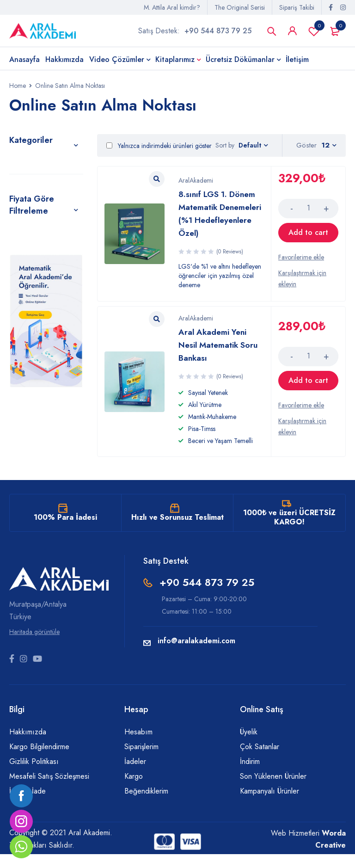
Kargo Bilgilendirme (39, 760)
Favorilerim (314, 32)
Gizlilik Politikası (34, 775)
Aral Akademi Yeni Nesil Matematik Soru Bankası (217, 357)
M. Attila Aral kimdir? (172, 7)
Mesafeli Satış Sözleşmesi (49, 790)
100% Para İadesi (65, 531)
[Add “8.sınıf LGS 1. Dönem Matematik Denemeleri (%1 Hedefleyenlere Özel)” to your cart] (308, 240)
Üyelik (249, 746)
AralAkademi (196, 181)
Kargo (134, 790)
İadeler (135, 775)
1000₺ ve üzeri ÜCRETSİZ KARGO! (289, 531)
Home (18, 89)
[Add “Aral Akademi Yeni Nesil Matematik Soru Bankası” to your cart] (308, 393)
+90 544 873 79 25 (218, 32)
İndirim (250, 775)
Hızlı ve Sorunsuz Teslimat (177, 531)
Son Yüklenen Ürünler (273, 790)
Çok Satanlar (260, 760)
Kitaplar (24, 186)
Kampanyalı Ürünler (269, 805)
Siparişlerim (141, 760)
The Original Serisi (240, 7)
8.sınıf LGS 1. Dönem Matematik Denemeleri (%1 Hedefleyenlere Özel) (217, 221)
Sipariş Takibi (297, 7)
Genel (20, 165)
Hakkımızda (28, 746)
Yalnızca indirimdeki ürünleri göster (159, 149)
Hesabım (138, 746)
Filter (18, 303)
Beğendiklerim (146, 805)
